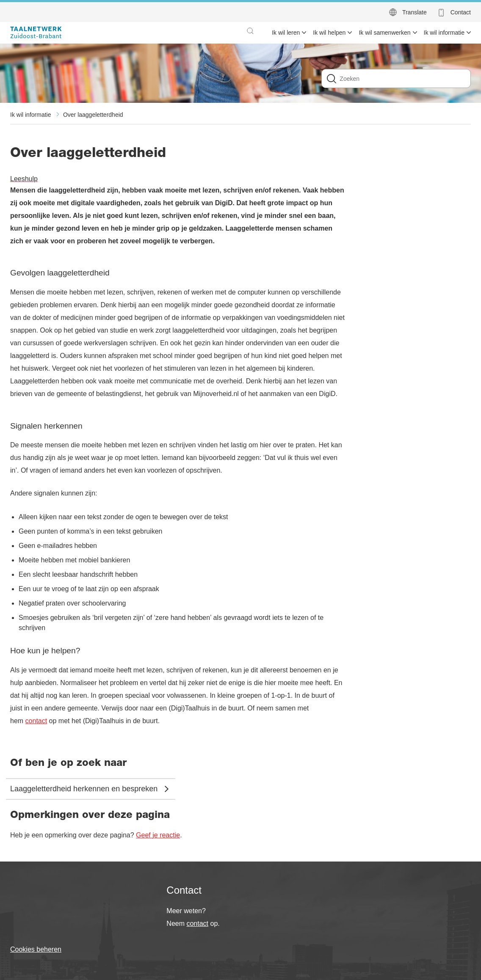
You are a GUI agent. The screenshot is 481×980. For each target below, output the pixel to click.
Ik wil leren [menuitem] (286, 33)
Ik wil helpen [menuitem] (329, 33)
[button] (250, 31)
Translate (415, 12)
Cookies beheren (36, 949)
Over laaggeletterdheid (93, 115)
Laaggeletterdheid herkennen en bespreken (84, 789)
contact (36, 721)
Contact (461, 12)
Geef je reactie (158, 835)
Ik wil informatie (30, 115)
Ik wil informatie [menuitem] (444, 33)
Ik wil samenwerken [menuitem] (384, 33)
